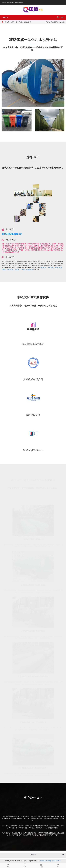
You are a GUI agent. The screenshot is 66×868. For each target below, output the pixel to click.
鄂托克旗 (10, 270)
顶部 (58, 865)
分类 (41, 865)
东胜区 (4, 270)
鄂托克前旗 (58, 268)
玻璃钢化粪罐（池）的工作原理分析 (33, 722)
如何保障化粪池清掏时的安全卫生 (33, 585)
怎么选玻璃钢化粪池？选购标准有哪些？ (33, 768)
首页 (12, 22)
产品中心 (17, 22)
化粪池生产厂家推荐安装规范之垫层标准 (33, 676)
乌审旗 (22, 270)
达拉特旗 (51, 268)
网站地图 (43, 861)
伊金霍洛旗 (30, 270)
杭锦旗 (17, 270)
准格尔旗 (43, 268)
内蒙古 (48, 22)
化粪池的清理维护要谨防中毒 (33, 539)
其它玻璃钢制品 (26, 22)
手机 (25, 865)
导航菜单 (5, 17)
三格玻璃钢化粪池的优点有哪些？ (33, 631)
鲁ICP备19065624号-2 (54, 861)
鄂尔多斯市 (54, 22)
